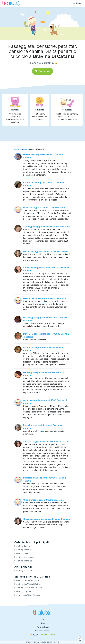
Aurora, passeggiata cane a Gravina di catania (46, 227)
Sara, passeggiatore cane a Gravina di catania (46, 442)
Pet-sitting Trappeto (23, 591)
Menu (77, 3)
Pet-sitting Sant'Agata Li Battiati (28, 584)
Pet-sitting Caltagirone (24, 561)
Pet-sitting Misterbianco (24, 557)
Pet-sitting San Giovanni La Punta (28, 588)
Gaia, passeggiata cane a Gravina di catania (45, 208)
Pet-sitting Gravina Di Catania (27, 571)
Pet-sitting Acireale (23, 550)
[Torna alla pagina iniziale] (12, 3)
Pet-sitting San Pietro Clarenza (27, 595)
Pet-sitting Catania (22, 546)
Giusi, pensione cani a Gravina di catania (43, 500)
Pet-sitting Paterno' (23, 553)
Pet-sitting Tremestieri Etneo (27, 580)
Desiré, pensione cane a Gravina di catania (45, 298)
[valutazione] (42, 635)
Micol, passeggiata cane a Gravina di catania (46, 251)
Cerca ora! (42, 71)
